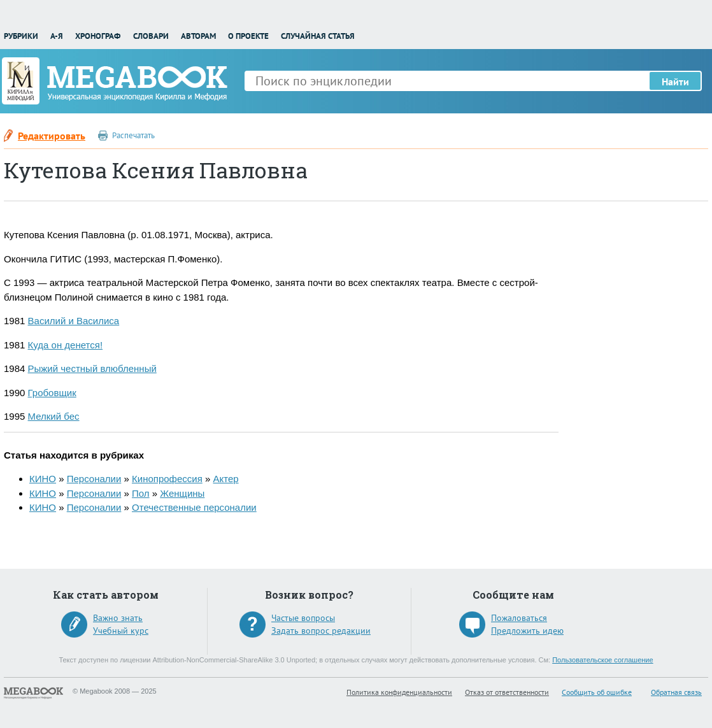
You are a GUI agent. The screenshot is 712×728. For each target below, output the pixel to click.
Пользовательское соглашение (602, 660)
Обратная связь (676, 692)
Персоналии (94, 479)
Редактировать (52, 136)
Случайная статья (318, 36)
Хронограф (98, 36)
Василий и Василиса (74, 321)
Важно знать (118, 618)
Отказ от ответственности (507, 692)
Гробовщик (52, 393)
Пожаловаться (519, 618)
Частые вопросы (303, 618)
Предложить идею (527, 631)
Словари (151, 36)
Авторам (198, 36)
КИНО (43, 479)
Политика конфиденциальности (399, 692)
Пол (141, 493)
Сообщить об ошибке (597, 692)
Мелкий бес (54, 416)
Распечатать (133, 135)
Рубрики (21, 36)
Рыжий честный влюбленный (92, 368)
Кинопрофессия (167, 479)
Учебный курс (121, 631)
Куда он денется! (66, 345)
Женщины (182, 493)
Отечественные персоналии (194, 507)
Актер (225, 479)
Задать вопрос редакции (321, 631)
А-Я (57, 36)
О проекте (248, 36)
